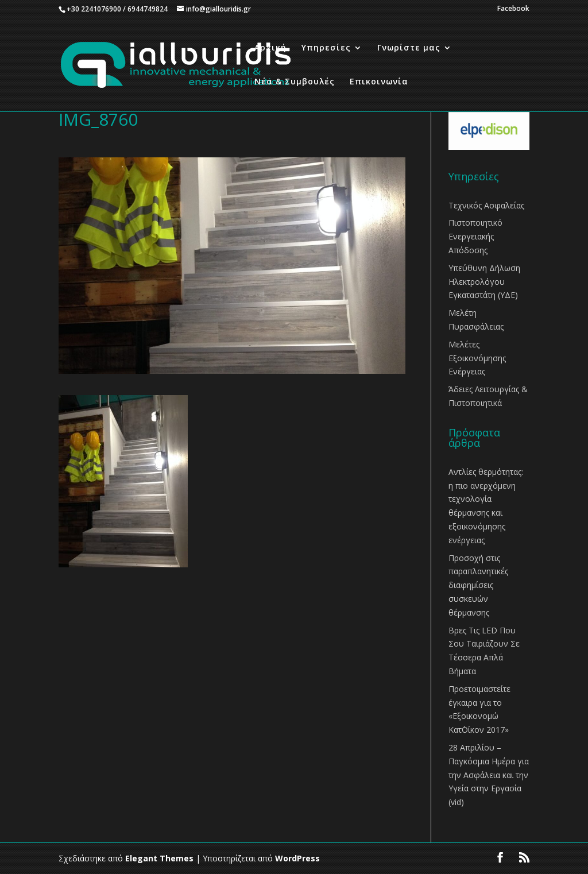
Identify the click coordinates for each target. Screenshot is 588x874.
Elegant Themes (159, 858)
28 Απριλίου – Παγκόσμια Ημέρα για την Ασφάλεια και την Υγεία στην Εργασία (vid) (489, 775)
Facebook (513, 9)
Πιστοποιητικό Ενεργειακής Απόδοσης (475, 236)
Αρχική (270, 48)
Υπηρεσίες (326, 48)
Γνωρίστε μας (409, 48)
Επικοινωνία (379, 82)
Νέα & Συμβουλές (295, 82)
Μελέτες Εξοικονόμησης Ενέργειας (477, 358)
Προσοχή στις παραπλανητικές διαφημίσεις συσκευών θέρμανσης (478, 585)
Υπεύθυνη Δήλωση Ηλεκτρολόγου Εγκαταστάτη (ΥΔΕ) (484, 282)
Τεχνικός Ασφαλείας (486, 205)
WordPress (297, 858)
